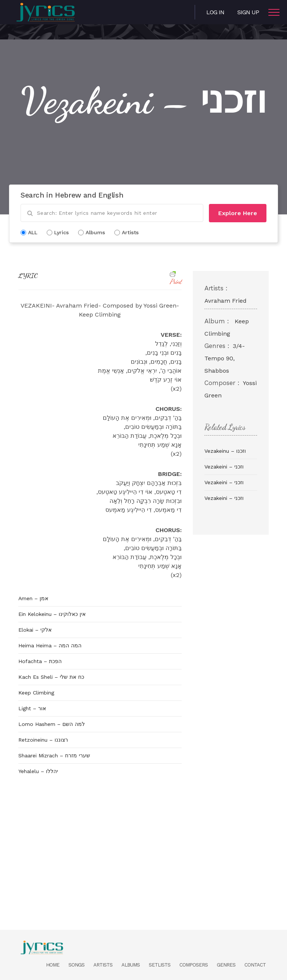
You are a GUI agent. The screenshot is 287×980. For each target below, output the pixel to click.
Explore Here (238, 213)
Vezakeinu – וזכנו (225, 451)
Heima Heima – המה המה (50, 645)
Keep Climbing (36, 693)
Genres (226, 965)
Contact (255, 965)
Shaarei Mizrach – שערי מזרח (54, 755)
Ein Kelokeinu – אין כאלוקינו (52, 614)
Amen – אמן (33, 598)
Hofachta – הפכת (40, 661)
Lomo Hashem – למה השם (52, 724)
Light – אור (32, 708)
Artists (103, 965)
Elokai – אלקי (35, 630)
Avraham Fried (226, 301)
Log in (215, 12)
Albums (131, 965)
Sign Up (248, 12)
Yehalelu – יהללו (38, 771)
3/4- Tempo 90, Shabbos (225, 358)
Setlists (160, 965)
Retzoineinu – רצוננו (43, 740)
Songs (76, 965)
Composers (194, 965)
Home (53, 965)
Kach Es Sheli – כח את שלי (51, 677)
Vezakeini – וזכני (224, 467)
